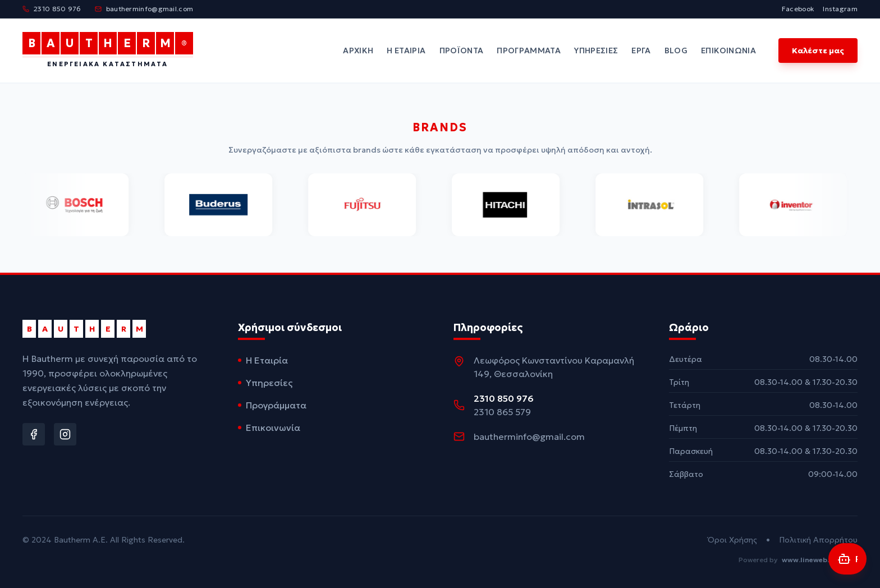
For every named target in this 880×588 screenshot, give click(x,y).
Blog (676, 50)
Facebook (798, 9)
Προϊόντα (462, 50)
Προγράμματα (529, 50)
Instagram (840, 9)
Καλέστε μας (818, 50)
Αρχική (358, 50)
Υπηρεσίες (596, 50)
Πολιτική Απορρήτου (818, 540)
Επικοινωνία (728, 50)
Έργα (641, 50)
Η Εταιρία (406, 50)
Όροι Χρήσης (732, 540)
